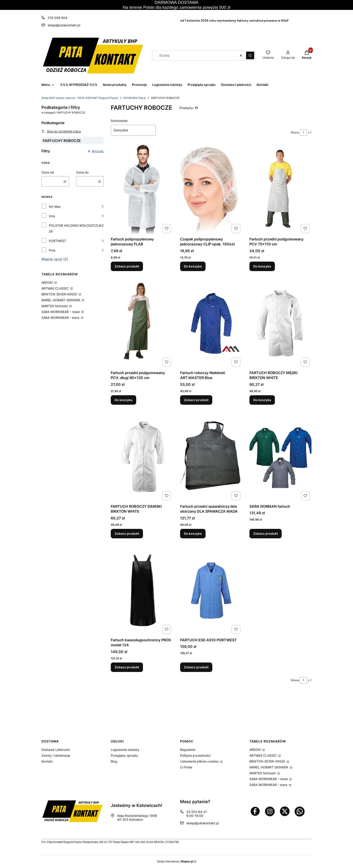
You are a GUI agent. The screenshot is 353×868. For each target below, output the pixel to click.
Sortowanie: (119, 121)
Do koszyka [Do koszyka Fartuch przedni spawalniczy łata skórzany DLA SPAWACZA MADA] (193, 533)
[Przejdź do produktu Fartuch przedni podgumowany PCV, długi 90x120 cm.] (142, 323)
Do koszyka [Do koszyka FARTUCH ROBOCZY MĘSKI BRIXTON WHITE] (262, 400)
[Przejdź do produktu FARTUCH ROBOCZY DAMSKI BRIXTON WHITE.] (142, 457)
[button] (250, 55)
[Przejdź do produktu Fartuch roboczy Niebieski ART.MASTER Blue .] (211, 323)
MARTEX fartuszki (55, 306)
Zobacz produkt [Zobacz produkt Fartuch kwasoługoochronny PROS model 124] (127, 667)
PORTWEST (58, 241)
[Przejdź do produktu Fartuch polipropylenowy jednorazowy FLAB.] (142, 190)
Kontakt (47, 761)
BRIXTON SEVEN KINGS (60, 294)
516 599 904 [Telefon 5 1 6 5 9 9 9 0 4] (58, 18)
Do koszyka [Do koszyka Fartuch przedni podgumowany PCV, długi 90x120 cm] (123, 400)
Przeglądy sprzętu (124, 755)
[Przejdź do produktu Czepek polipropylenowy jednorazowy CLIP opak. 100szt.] (211, 190)
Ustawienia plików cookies (200, 761)
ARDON (48, 282)
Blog (114, 761)
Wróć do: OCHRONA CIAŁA (61, 131)
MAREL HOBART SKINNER (61, 300)
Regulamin (188, 750)
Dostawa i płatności (56, 750)
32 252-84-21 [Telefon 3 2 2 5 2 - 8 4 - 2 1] (197, 812)
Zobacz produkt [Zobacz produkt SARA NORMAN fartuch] (266, 533)
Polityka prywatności (195, 755)
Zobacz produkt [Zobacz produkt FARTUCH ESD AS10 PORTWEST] (196, 667)
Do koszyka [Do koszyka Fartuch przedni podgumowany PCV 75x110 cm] (262, 266)
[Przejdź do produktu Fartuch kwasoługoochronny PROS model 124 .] (142, 591)
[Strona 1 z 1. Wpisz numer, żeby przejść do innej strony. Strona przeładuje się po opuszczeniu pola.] (303, 132)
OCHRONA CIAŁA (135, 98)
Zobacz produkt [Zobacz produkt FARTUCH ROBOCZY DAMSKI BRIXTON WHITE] (127, 533)
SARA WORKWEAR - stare (61, 318)
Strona (295, 132)
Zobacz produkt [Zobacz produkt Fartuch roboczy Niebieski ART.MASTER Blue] (196, 400)
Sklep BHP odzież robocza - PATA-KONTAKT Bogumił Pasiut (80, 98)
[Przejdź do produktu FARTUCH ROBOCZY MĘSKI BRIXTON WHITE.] (281, 323)
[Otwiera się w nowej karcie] (255, 811)
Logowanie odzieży (125, 750)
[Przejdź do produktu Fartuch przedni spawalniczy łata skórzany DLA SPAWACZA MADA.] (211, 457)
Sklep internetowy (175, 861)
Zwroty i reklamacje (56, 755)
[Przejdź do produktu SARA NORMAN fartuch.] (281, 457)
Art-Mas (55, 207)
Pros (52, 250)
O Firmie (186, 767)
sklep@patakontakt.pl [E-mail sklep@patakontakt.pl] (64, 25)
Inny (52, 216)
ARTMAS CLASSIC (55, 288)
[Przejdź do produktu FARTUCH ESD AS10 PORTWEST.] (211, 591)
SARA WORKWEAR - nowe (61, 312)
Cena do (82, 172)
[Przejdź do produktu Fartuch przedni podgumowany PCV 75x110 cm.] (281, 190)
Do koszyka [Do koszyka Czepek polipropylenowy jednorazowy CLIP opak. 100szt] (193, 266)
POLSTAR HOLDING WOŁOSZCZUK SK (75, 228)
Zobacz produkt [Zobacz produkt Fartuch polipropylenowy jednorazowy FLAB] (127, 266)
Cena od (48, 172)
